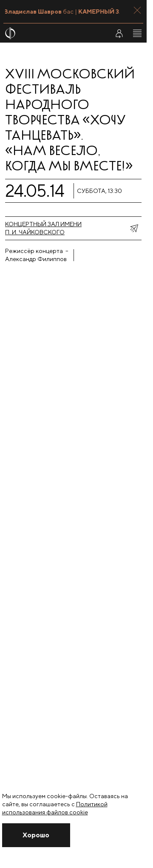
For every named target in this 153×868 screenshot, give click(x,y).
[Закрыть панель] (137, 10)
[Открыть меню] (137, 33)
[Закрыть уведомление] (36, 835)
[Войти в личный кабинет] (119, 33)
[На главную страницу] (52, 33)
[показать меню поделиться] (134, 228)
